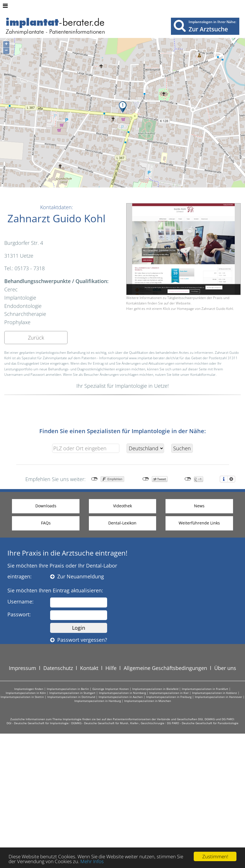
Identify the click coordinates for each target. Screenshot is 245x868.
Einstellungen (231, 479)
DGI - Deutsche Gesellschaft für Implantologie (38, 723)
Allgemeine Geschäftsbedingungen (165, 668)
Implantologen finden (29, 689)
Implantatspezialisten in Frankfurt (205, 689)
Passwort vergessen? (79, 640)
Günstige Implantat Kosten (111, 689)
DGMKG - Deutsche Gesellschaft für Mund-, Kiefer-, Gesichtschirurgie (118, 723)
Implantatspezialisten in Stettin (22, 697)
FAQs (46, 523)
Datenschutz (58, 668)
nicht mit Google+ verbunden (188, 479)
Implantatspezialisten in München (148, 701)
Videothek (122, 506)
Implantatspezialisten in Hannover (219, 697)
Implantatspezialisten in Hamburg (98, 701)
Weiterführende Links (199, 523)
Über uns (225, 668)
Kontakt (89, 668)
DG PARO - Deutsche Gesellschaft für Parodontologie (203, 723)
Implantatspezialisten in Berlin (68, 689)
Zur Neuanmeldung (77, 576)
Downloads (46, 506)
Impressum (23, 668)
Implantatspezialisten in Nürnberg (122, 693)
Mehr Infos (92, 862)
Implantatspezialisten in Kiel (169, 693)
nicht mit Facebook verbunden (94, 479)
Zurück (36, 338)
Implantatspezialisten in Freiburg (169, 697)
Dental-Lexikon (122, 523)
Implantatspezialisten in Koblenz (215, 693)
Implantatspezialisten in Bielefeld (155, 689)
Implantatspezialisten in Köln (26, 693)
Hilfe (111, 668)
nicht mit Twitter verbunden (146, 479)
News (199, 506)
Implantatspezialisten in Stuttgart (72, 693)
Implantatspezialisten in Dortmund (71, 697)
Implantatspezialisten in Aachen (121, 697)
